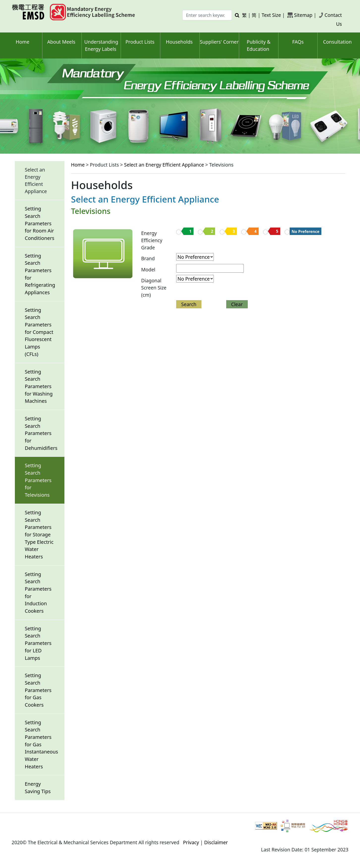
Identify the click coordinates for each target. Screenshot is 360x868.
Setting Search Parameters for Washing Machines (39, 386)
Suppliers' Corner (219, 42)
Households (179, 42)
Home (22, 42)
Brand (148, 258)
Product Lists (140, 42)
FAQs (298, 42)
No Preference (306, 231)
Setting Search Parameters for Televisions (38, 480)
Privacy (191, 842)
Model (148, 270)
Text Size (271, 15)
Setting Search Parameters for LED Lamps (38, 643)
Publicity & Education (259, 45)
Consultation (337, 42)
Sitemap (303, 15)
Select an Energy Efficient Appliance (164, 165)
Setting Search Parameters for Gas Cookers (38, 690)
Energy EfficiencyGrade (152, 240)
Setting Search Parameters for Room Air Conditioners (40, 223)
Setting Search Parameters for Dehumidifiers (41, 433)
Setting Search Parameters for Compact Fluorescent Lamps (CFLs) (39, 332)
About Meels (61, 42)
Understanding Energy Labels (101, 45)
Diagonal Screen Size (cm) (154, 288)
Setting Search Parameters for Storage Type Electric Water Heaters (39, 535)
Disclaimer (216, 842)
